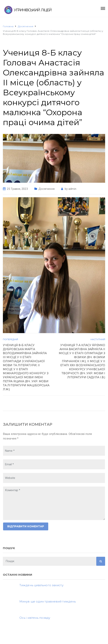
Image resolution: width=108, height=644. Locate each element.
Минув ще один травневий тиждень (48, 601)
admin (72, 189)
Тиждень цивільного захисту (41, 585)
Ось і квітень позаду (35, 618)
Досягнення (47, 189)
